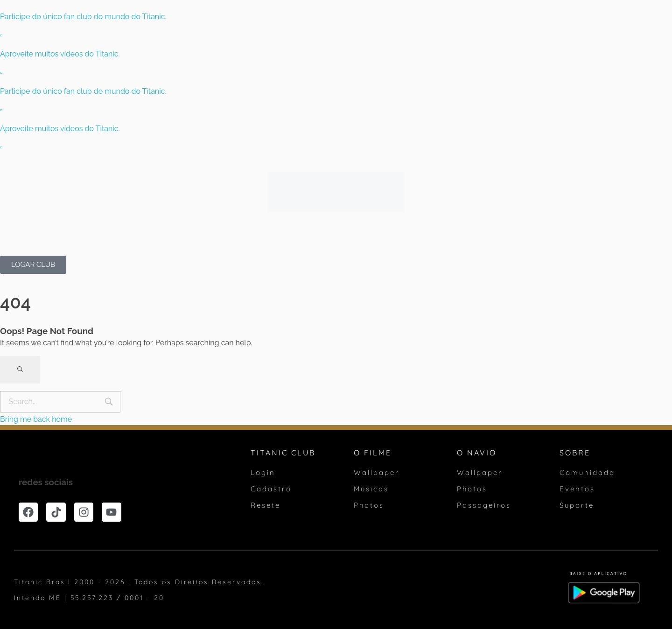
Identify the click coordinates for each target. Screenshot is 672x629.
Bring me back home (36, 419)
